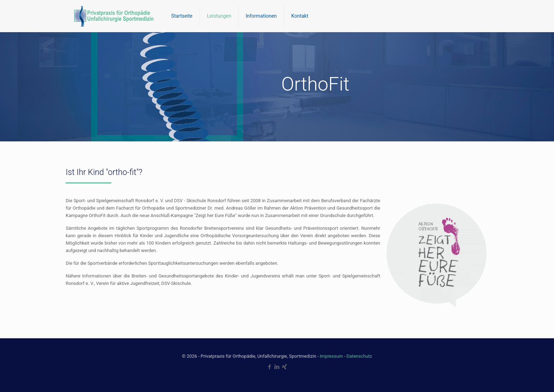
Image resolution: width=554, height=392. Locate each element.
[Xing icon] (285, 367)
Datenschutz (359, 356)
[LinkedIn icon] (277, 367)
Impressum (331, 356)
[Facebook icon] (270, 367)
